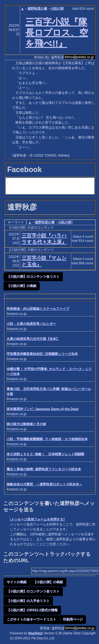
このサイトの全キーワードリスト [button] (31, 619)
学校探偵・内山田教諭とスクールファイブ (38, 309)
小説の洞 (57, 9)
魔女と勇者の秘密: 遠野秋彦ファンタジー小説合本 (44, 469)
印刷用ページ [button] (73, 619)
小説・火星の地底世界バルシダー (31, 324)
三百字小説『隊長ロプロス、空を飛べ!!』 (57, 33)
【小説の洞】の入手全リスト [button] (28, 601)
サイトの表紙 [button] (17, 582)
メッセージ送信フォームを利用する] (38, 519)
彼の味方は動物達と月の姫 (26, 424)
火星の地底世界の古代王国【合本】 (33, 339)
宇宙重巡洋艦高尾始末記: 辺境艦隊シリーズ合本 (42, 354)
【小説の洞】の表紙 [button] (22, 286)
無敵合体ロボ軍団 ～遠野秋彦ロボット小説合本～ (44, 484)
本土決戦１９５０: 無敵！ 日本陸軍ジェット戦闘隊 (45, 454)
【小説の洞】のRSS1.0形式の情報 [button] (32, 610)
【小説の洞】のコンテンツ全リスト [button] (33, 277)
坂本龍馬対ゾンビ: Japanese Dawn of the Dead (43, 409)
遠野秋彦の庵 (37, 9)
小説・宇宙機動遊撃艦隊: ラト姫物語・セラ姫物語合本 (47, 439)
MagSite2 (35, 633)
